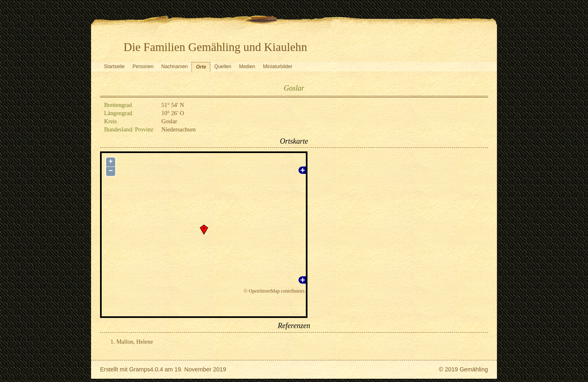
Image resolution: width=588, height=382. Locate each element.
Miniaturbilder (278, 67)
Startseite (115, 67)
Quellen (223, 67)
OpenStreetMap (264, 291)
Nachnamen (175, 67)
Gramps (139, 369)
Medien (247, 67)
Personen (143, 67)
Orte (201, 67)
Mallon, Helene (135, 342)
